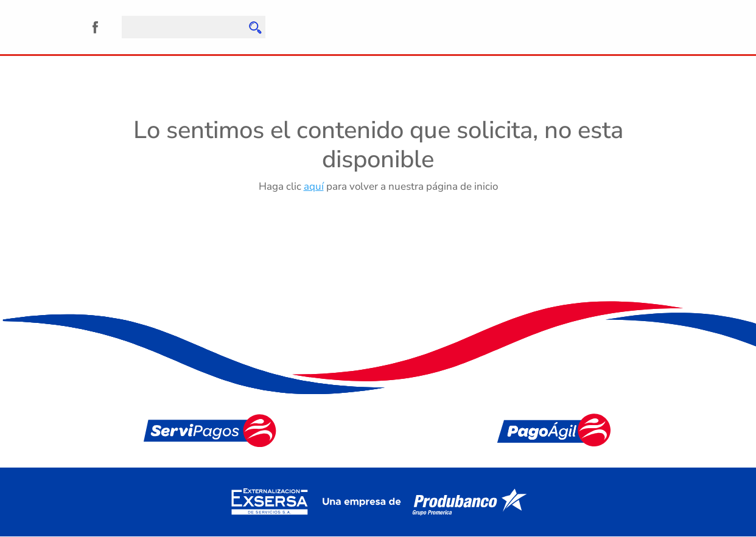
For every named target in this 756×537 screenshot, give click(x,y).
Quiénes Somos (116, 68)
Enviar (254, 27)
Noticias (309, 68)
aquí (314, 186)
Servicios (191, 68)
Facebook (95, 27)
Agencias (251, 68)
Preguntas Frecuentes (397, 68)
